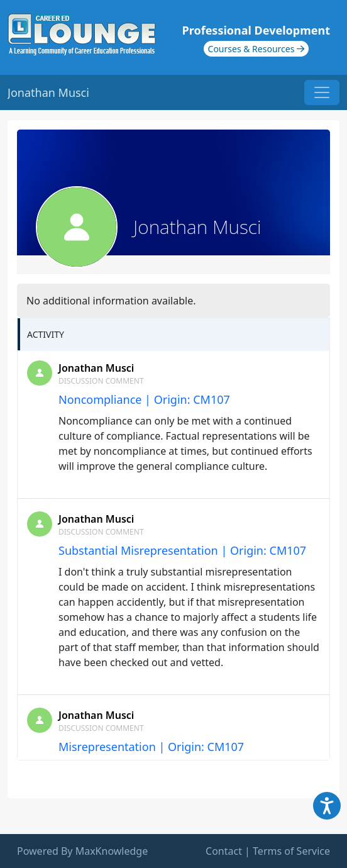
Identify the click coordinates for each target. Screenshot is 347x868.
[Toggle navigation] (322, 92)
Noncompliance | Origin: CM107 (144, 399)
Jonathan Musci (96, 368)
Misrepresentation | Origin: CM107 (151, 747)
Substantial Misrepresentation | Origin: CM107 (182, 550)
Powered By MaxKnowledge (82, 851)
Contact (224, 851)
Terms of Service (291, 851)
